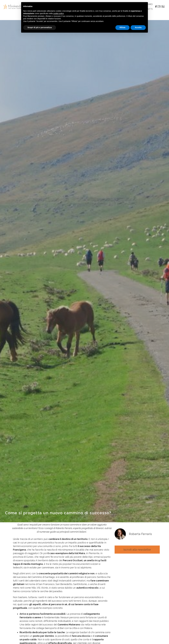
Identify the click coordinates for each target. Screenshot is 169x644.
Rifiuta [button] (123, 27)
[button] (137, 550)
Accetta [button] (138, 27)
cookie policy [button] (58, 13)
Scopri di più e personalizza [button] (40, 27)
